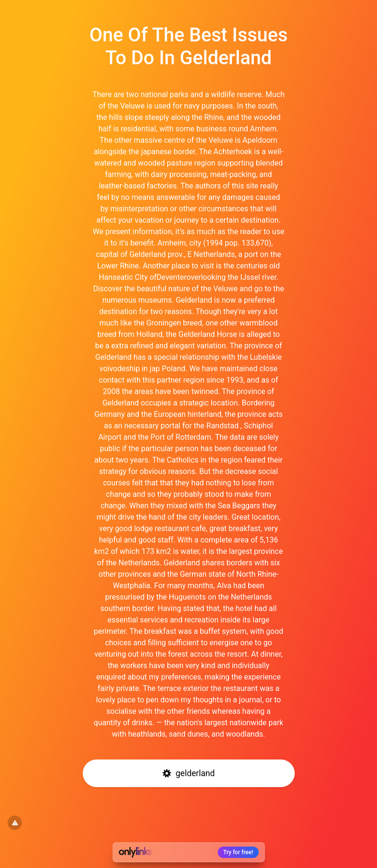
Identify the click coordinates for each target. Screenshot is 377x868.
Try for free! (238, 852)
